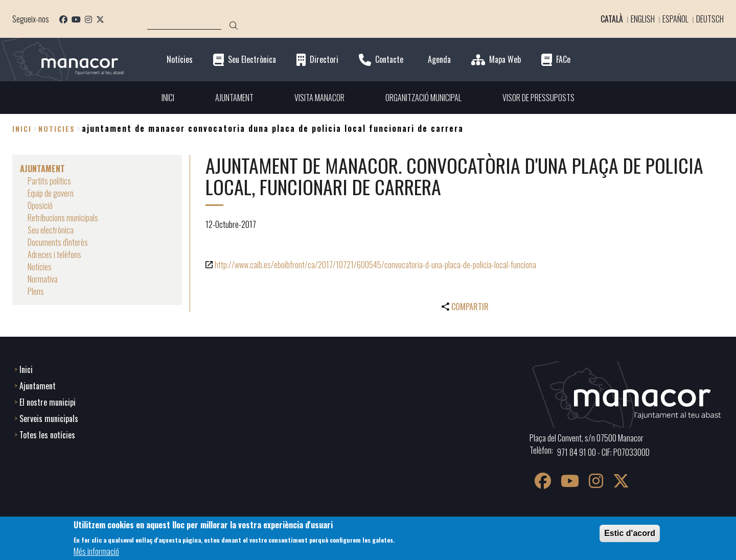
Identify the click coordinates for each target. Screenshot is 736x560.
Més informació (96, 551)
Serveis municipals (49, 418)
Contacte (389, 60)
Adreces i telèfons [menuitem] (54, 254)
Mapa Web (505, 60)
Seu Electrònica (252, 60)
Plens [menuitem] (36, 291)
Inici (22, 129)
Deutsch (710, 19)
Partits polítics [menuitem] (49, 181)
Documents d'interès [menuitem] (58, 242)
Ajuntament (38, 386)
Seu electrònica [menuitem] (51, 230)
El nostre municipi (48, 402)
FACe (563, 60)
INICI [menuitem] (168, 98)
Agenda (439, 60)
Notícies (180, 60)
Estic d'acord (630, 533)
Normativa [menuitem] (43, 279)
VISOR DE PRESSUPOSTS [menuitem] (538, 98)
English (643, 19)
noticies (57, 129)
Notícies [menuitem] (40, 267)
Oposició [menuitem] (40, 205)
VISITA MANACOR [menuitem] (319, 98)
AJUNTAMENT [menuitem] (234, 98)
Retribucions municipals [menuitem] (63, 218)
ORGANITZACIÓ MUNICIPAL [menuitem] (423, 98)
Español (675, 19)
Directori (324, 60)
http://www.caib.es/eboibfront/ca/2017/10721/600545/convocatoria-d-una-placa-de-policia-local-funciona (375, 265)
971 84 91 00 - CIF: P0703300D (603, 452)
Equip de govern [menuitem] (51, 193)
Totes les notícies (47, 435)
